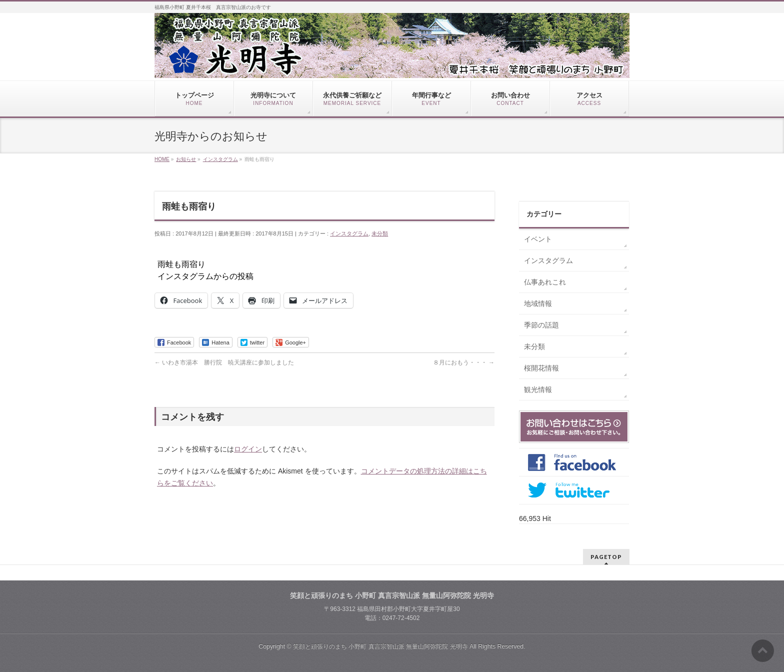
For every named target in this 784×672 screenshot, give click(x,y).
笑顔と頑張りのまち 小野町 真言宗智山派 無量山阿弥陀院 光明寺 (380, 646)
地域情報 (538, 303)
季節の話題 (541, 325)
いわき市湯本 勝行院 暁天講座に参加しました (224, 362)
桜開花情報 (541, 368)
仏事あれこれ (545, 282)
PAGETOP (606, 557)
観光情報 (538, 389)
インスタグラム (349, 233)
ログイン (248, 449)
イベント (538, 239)
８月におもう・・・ (464, 362)
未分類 (380, 233)
